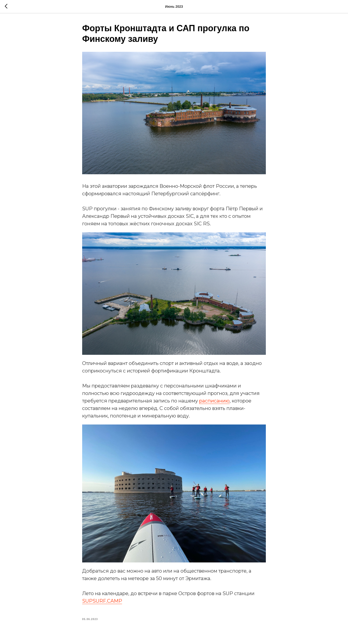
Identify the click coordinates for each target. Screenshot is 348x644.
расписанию (214, 401)
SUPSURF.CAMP (102, 601)
